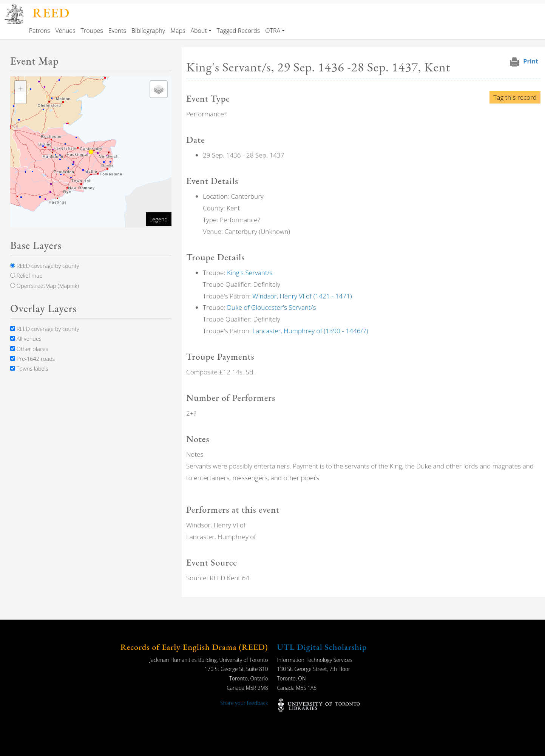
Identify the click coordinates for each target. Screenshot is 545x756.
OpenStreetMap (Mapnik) (45, 286)
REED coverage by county (45, 266)
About (198, 31)
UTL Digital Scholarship (322, 647)
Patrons (40, 31)
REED (51, 13)
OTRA (273, 31)
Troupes (92, 31)
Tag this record (515, 97)
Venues (65, 31)
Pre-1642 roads (32, 359)
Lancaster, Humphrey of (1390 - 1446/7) (310, 331)
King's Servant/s (250, 273)
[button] (20, 87)
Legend (159, 219)
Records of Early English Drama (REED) (194, 647)
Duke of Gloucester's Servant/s (271, 307)
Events (117, 31)
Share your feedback (244, 703)
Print (531, 61)
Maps (178, 31)
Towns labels (29, 368)
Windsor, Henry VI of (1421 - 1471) (302, 296)
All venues (26, 339)
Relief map (26, 275)
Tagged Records (238, 31)
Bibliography (148, 31)
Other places (29, 349)
